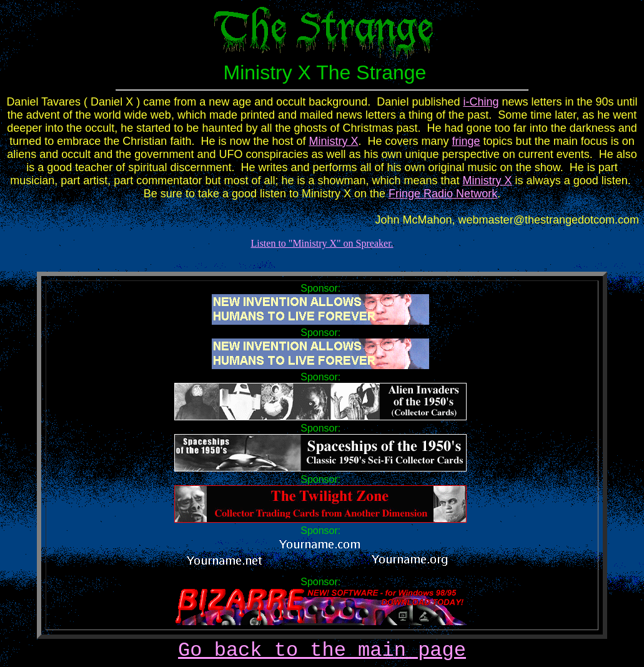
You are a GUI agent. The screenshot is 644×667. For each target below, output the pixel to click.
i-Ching (481, 102)
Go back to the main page (322, 650)
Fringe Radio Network (443, 194)
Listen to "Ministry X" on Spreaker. (322, 243)
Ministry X (334, 141)
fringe (466, 141)
